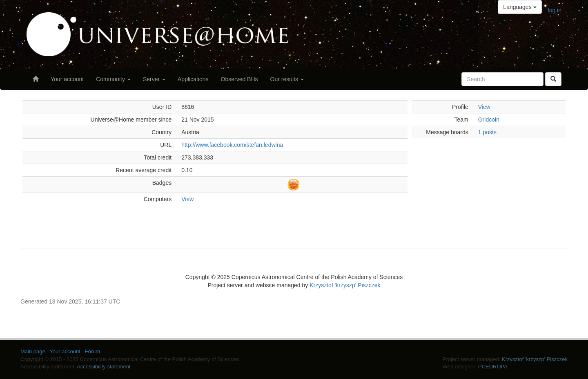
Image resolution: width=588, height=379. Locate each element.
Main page (33, 351)
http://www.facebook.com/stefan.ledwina (232, 145)
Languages (520, 7)
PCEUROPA (493, 367)
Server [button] (154, 79)
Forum (93, 351)
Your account (67, 79)
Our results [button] (287, 79)
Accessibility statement (104, 367)
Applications (193, 79)
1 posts (487, 132)
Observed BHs (239, 79)
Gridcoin (489, 120)
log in (555, 10)
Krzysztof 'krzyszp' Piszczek (345, 285)
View (187, 199)
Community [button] (113, 79)
